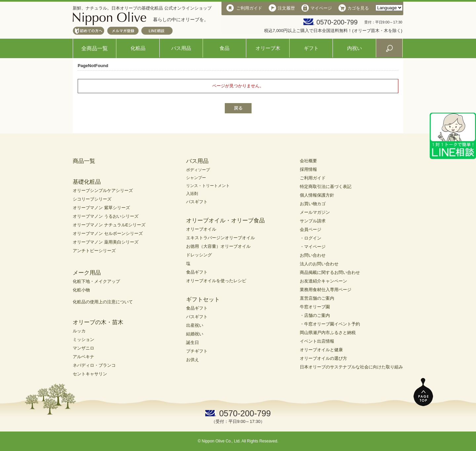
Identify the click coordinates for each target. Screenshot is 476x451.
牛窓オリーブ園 (315, 307)
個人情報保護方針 (317, 195)
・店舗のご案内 (315, 315)
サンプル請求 (313, 221)
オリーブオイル (201, 229)
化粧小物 (81, 290)
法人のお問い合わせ (319, 264)
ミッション (83, 339)
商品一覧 (84, 161)
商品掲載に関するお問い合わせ (330, 272)
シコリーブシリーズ (92, 199)
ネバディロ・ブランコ (94, 365)
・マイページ (313, 247)
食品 (224, 48)
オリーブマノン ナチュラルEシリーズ (109, 225)
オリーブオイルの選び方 (323, 358)
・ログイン (311, 238)
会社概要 (308, 161)
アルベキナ (83, 357)
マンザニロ (83, 348)
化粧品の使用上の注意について (103, 302)
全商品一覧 (95, 48)
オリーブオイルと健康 (321, 350)
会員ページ (311, 229)
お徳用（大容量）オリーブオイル (218, 246)
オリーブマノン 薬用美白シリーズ (106, 242)
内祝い (355, 48)
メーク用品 (87, 273)
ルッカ (79, 331)
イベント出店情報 (317, 341)
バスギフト (197, 202)
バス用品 (181, 48)
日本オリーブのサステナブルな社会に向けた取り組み (351, 367)
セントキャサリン (90, 374)
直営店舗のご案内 (317, 298)
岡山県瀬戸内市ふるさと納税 (328, 333)
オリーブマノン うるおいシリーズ (106, 216)
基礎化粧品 (87, 182)
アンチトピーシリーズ (94, 251)
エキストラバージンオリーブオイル (220, 238)
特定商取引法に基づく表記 (326, 187)
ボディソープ (198, 170)
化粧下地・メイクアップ (96, 281)
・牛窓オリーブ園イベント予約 (330, 324)
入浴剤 (192, 194)
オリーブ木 (268, 48)
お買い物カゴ (313, 204)
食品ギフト (197, 272)
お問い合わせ (313, 255)
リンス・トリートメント (208, 186)
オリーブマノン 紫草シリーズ (101, 208)
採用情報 (308, 169)
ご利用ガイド (313, 178)
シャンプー (196, 178)
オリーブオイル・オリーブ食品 (225, 221)
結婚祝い (195, 334)
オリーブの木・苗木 (98, 322)
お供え (193, 360)
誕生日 (193, 342)
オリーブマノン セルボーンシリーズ (108, 233)
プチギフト (197, 351)
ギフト (311, 48)
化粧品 (138, 48)
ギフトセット (203, 300)
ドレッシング (199, 255)
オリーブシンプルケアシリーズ (103, 190)
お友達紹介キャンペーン (323, 281)
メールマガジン (315, 212)
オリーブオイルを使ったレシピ (216, 281)
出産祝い (195, 325)
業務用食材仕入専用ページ (326, 290)
